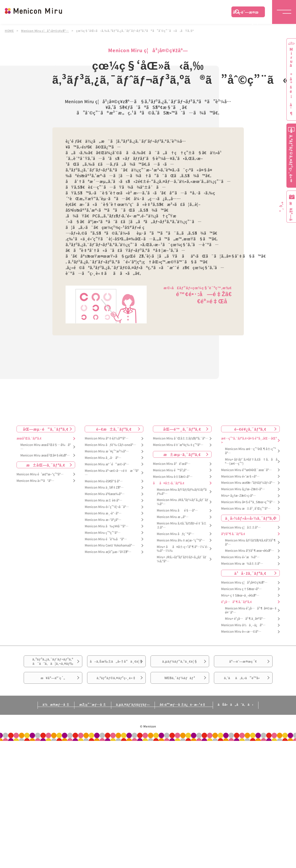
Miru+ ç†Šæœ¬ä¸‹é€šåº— (240, 595)
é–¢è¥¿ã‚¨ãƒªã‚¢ (250, 429)
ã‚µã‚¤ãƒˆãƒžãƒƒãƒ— (132, 719)
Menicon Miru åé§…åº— (177, 510)
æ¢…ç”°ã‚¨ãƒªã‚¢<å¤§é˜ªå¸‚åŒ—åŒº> (249, 440)
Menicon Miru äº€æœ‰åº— (105, 494)
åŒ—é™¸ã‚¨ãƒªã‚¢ (182, 429)
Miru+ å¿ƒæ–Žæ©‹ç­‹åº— (239, 495)
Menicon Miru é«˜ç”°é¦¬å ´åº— (107, 507)
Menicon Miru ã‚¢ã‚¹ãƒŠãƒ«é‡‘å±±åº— (182, 525)
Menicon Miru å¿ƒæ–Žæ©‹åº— (243, 489)
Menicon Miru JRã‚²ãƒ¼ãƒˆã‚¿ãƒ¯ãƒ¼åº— (182, 502)
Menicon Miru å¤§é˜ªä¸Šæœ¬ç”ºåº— (248, 502)
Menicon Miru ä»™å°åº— (35, 481)
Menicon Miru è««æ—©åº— (241, 631)
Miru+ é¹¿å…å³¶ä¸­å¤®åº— (245, 618)
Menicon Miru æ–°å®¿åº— (103, 520)
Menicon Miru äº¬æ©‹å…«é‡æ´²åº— (112, 473)
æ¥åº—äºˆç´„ (53, 690)
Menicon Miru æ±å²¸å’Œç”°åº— (246, 508)
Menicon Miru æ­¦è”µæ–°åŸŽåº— (108, 552)
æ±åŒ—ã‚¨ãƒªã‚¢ (46, 465)
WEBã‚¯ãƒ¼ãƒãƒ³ (180, 690)
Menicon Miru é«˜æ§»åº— (240, 476)
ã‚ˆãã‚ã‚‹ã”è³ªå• (243, 690)
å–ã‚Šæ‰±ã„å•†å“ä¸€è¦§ (116, 666)
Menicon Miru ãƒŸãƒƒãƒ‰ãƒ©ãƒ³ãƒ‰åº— (182, 491)
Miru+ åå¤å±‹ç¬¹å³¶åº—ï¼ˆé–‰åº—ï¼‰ (183, 549)
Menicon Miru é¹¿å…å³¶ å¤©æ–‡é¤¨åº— (251, 610)
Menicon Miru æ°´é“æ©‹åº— (107, 464)
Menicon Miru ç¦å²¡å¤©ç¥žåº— (45, 31)
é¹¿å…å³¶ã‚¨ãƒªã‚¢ (236, 602)
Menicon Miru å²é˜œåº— (172, 464)
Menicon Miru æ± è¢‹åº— (103, 500)
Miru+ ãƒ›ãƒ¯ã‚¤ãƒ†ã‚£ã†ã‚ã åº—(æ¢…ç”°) (251, 461)
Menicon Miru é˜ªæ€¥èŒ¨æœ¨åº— (246, 470)
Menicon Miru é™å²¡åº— (171, 470)
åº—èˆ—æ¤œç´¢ (246, 13)
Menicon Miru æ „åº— (173, 517)
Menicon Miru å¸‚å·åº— (103, 458)
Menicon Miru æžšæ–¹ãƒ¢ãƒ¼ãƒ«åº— (248, 482)
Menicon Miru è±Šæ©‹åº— (173, 476)
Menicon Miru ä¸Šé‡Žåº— (104, 487)
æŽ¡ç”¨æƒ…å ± (83, 719)
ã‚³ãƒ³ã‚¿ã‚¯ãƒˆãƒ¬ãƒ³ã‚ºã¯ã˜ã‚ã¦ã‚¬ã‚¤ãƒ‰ (53, 664)
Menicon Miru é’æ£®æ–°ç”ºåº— (40, 474)
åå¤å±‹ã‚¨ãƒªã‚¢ (169, 483)
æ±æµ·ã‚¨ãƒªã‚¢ (182, 454)
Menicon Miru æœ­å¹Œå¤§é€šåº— (45, 455)
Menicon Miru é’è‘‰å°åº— (106, 539)
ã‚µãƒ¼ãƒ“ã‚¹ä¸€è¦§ (180, 663)
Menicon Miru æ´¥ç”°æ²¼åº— (107, 451)
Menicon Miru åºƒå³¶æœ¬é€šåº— (250, 550)
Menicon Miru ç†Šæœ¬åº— (241, 589)
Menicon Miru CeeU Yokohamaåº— (110, 545)
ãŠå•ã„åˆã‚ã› (254, 719)
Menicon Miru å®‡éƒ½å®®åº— (107, 438)
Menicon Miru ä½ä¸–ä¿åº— (243, 625)
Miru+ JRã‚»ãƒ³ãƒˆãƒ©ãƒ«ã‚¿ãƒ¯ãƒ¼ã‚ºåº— (182, 559)
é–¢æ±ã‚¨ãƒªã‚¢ (114, 429)
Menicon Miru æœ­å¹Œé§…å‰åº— (45, 447)
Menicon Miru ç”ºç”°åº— (103, 533)
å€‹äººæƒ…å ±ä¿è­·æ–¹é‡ (192, 719)
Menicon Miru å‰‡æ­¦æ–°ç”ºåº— (181, 540)
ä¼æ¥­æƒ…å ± (37, 719)
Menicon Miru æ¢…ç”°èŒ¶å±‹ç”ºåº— (250, 451)
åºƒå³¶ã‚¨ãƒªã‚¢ (233, 534)
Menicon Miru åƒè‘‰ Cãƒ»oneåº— (110, 445)
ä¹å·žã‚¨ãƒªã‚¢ (250, 573)
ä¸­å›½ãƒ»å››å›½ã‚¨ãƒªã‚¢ (250, 518)
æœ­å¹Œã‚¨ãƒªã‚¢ (29, 438)
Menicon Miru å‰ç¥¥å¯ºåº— (107, 526)
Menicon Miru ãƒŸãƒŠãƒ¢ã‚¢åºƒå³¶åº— (251, 542)
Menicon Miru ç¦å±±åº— (241, 527)
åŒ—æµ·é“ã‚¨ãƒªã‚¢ (46, 429)
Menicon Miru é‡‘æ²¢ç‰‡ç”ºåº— (178, 445)
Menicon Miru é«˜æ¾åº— (240, 557)
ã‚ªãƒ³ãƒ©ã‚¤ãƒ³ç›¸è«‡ (116, 690)
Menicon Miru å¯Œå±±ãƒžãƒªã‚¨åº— (181, 438)
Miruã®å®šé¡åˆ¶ (291, 82)
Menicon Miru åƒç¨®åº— (176, 534)
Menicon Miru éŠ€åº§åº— (104, 481)
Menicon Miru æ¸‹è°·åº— (103, 513)
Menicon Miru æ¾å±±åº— (242, 563)
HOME (9, 31)
